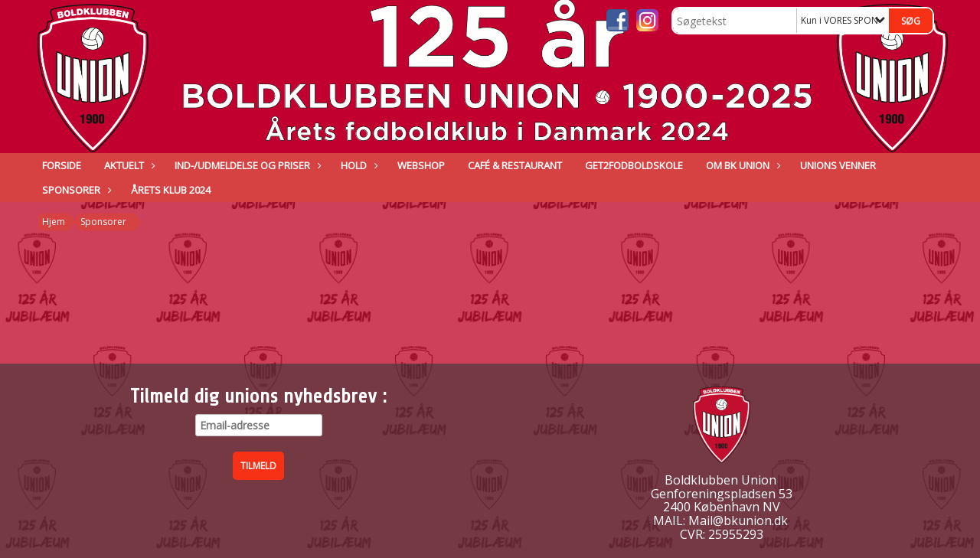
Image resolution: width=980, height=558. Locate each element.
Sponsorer (75, 190)
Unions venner (838, 165)
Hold (358, 165)
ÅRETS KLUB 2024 (171, 190)
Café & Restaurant (515, 165)
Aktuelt (128, 165)
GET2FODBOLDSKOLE (634, 165)
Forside (62, 165)
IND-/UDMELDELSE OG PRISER (246, 165)
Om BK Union (742, 165)
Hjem (54, 222)
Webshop (421, 165)
